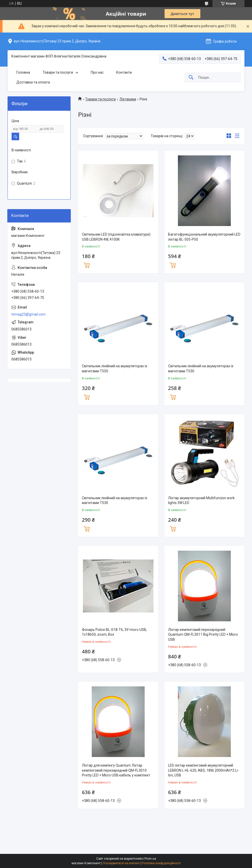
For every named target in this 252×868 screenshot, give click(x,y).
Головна (23, 72)
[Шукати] (191, 78)
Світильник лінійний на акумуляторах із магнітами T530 (201, 369)
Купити (87, 265)
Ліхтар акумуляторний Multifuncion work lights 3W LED (201, 500)
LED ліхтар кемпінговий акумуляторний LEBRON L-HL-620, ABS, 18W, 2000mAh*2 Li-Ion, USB (203, 770)
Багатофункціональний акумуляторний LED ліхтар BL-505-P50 (204, 237)
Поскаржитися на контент (121, 863)
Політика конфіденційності (161, 863)
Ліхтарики (128, 99)
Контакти (124, 72)
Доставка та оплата (33, 82)
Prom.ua (150, 859)
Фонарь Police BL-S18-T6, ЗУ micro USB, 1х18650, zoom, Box (114, 632)
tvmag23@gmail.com (28, 314)
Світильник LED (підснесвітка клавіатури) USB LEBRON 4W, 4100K (116, 237)
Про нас (97, 72)
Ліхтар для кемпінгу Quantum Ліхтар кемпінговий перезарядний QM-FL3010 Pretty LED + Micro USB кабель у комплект (116, 770)
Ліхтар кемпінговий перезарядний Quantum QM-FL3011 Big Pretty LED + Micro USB (203, 635)
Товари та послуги (58, 72)
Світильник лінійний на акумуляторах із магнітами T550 (115, 369)
